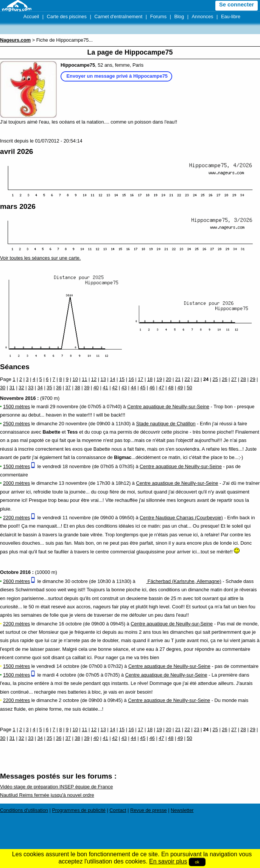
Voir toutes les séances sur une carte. (40, 258)
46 (152, 388)
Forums (158, 16)
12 (94, 379)
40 (96, 388)
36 (59, 388)
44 (133, 388)
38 (77, 388)
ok (197, 862)
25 (215, 379)
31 (12, 388)
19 (159, 379)
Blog (179, 16)
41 (105, 388)
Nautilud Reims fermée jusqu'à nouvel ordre (47, 795)
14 (112, 379)
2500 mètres (16, 424)
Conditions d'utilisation (24, 810)
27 (234, 379)
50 (189, 388)
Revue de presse (149, 810)
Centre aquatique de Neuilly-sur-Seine (168, 407)
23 (196, 379)
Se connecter (237, 5)
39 (87, 388)
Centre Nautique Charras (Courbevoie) (181, 518)
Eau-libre (231, 16)
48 (171, 388)
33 (31, 388)
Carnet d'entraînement (118, 16)
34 (40, 388)
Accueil (31, 16)
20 (168, 379)
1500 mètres (16, 407)
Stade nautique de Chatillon (166, 424)
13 (103, 379)
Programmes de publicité (79, 810)
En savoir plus (168, 861)
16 (131, 379)
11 (84, 379)
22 (187, 379)
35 (49, 388)
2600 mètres (16, 581)
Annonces (203, 16)
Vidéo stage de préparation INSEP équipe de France (56, 787)
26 (224, 379)
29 (252, 379)
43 (124, 388)
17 (140, 379)
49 (180, 388)
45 (143, 388)
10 (75, 379)
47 (161, 388)
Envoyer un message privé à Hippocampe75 (117, 76)
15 (122, 379)
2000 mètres (16, 483)
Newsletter (182, 810)
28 (243, 379)
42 (115, 388)
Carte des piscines (67, 16)
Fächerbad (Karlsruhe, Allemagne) (179, 581)
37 (68, 388)
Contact (118, 810)
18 (150, 379)
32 (21, 388)
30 (3, 388)
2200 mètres (16, 518)
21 (178, 379)
